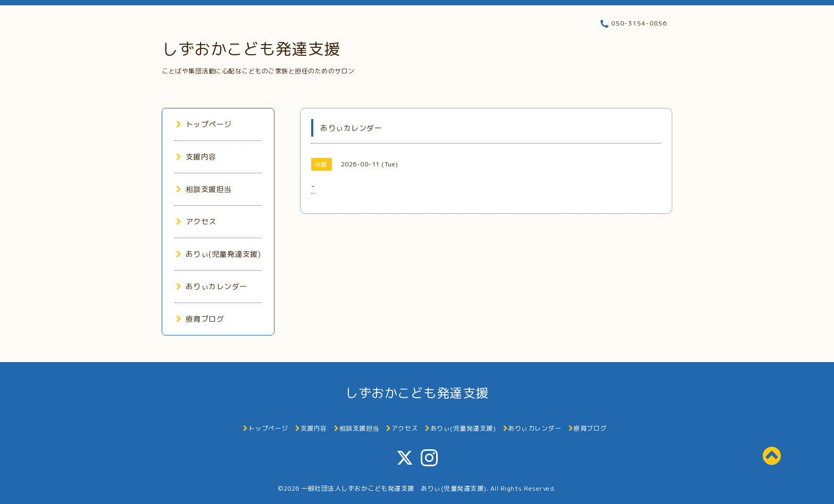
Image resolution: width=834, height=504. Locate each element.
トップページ (204, 124)
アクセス (196, 221)
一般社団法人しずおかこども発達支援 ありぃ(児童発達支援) (394, 488)
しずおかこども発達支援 (251, 49)
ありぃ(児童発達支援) (218, 254)
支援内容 (196, 157)
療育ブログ (200, 319)
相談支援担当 (204, 189)
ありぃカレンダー (212, 286)
